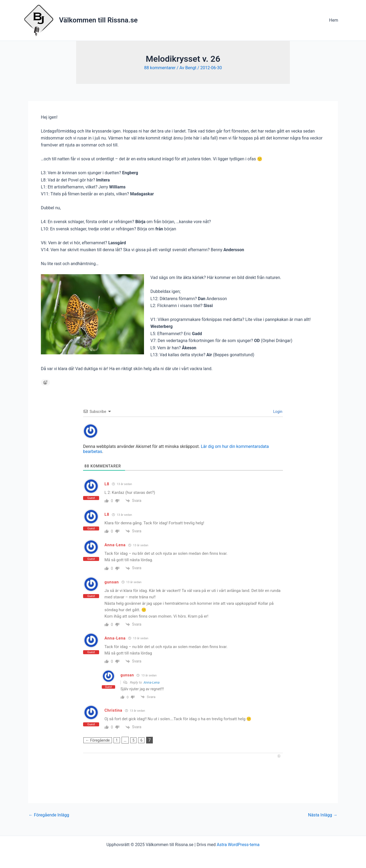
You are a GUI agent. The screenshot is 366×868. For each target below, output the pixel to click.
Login (277, 412)
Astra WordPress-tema (238, 845)
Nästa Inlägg (323, 815)
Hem (334, 20)
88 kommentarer (160, 68)
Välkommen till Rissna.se (98, 20)
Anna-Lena (152, 682)
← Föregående (98, 740)
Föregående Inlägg (49, 815)
